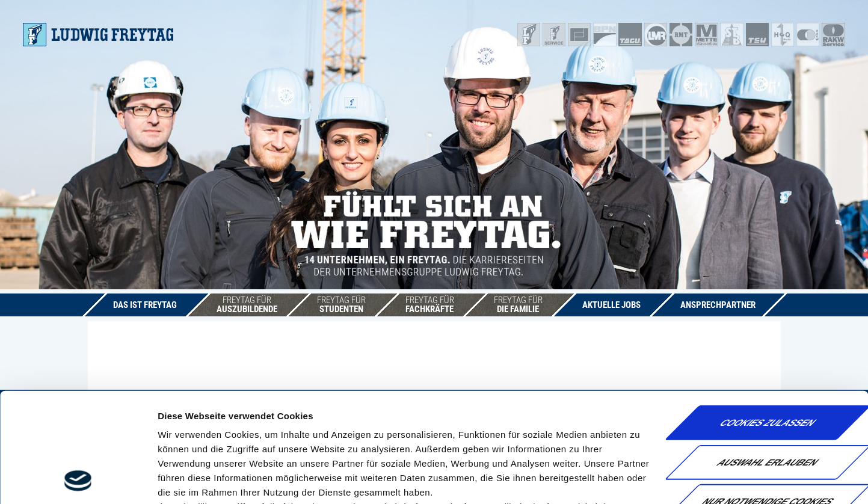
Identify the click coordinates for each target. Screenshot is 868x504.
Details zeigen (640, 480)
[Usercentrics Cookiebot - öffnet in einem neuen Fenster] (78, 481)
